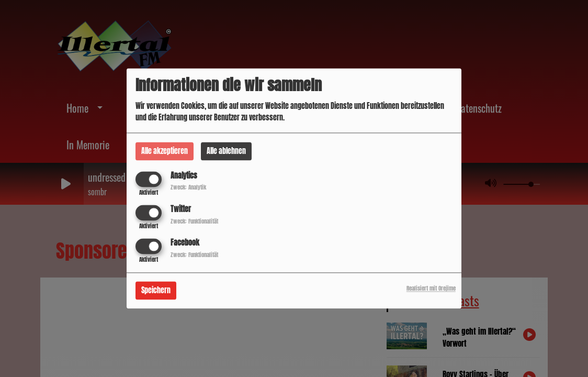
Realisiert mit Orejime (431, 289)
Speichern (156, 291)
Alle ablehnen (226, 151)
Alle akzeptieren (165, 151)
